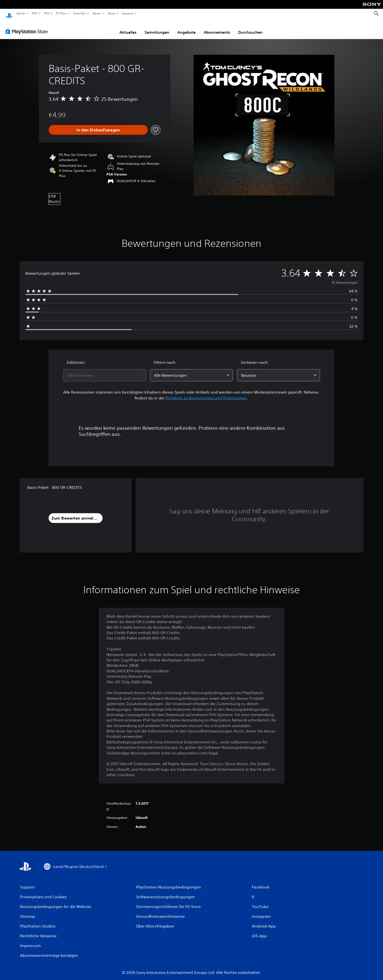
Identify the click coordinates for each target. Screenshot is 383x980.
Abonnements (217, 28)
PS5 (35, 13)
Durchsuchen (250, 28)
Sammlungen (157, 28)
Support (128, 13)
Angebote (186, 28)
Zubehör (79, 13)
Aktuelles (128, 28)
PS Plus (61, 13)
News (97, 13)
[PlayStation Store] (28, 27)
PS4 (46, 13)
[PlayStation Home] (9, 14)
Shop (111, 13)
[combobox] (105, 371)
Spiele (21, 13)
